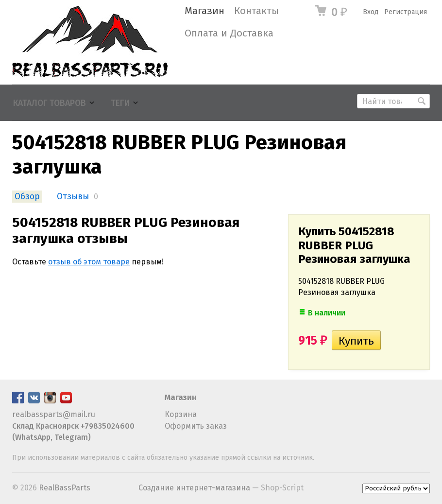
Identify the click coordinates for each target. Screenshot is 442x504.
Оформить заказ (196, 426)
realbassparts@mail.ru (54, 414)
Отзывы (73, 197)
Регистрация (406, 12)
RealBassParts (65, 488)
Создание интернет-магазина (194, 488)
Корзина (181, 414)
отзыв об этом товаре (89, 262)
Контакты (256, 11)
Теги (120, 103)
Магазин (204, 11)
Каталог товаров (50, 103)
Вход (371, 12)
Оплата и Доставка (229, 33)
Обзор (27, 197)
